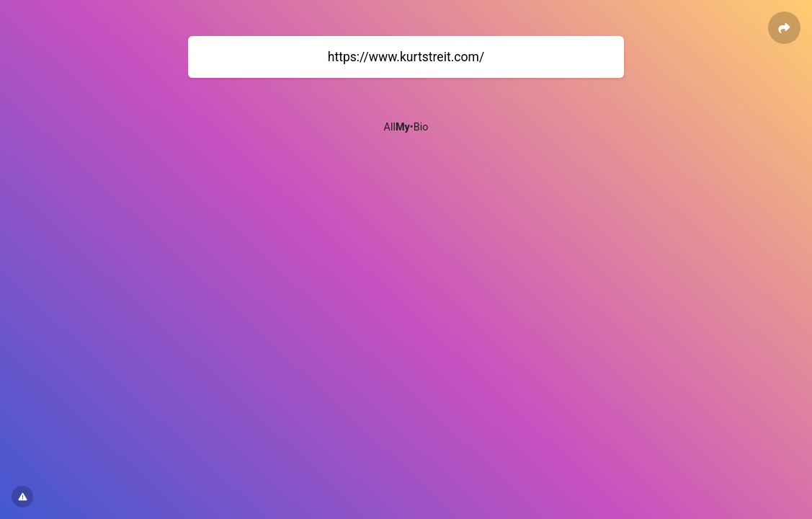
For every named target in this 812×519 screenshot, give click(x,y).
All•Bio (406, 127)
